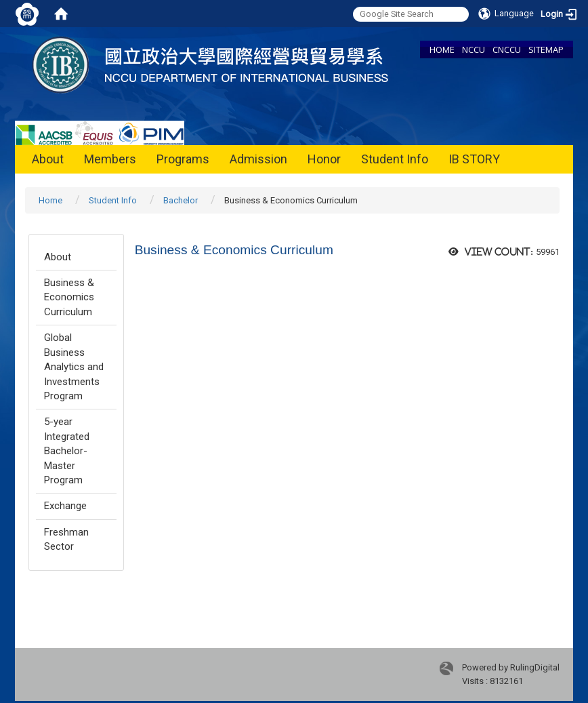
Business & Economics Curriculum (69, 297)
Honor (324, 159)
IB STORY (474, 159)
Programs (183, 159)
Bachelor (181, 200)
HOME (442, 49)
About (48, 159)
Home (50, 200)
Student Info (395, 159)
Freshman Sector (66, 539)
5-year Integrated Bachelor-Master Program (67, 451)
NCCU (474, 49)
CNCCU (507, 49)
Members (110, 159)
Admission (258, 159)
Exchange (65, 506)
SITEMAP (546, 49)
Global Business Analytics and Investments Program (74, 367)
